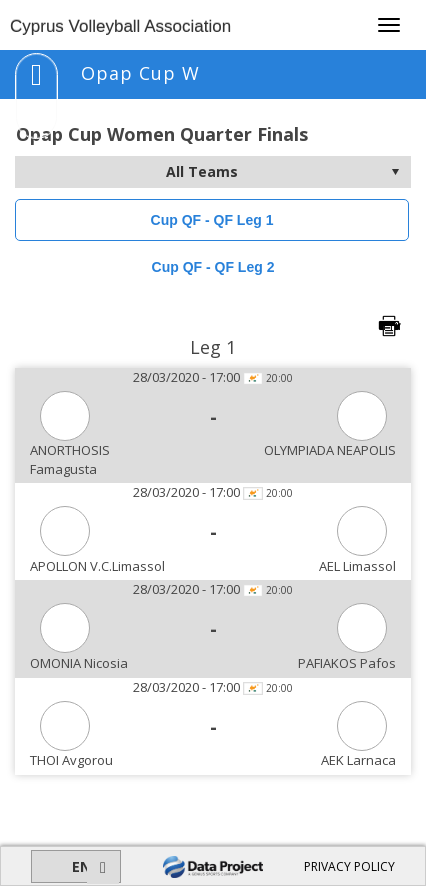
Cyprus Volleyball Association (120, 26)
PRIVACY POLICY (349, 866)
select (395, 172)
